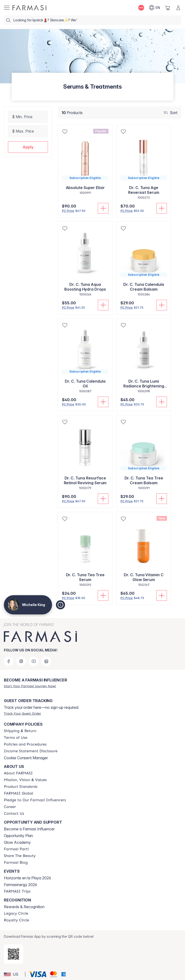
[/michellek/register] (30, 686)
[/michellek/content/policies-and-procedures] (25, 744)
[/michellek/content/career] (10, 807)
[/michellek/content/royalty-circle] (17, 920)
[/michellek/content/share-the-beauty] (20, 856)
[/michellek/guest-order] (22, 713)
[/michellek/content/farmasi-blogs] (16, 863)
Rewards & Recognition (24, 907)
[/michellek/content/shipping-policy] (20, 731)
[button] (28, 147)
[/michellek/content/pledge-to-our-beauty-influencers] (35, 800)
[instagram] (21, 661)
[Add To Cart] (103, 208)
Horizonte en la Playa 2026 (27, 878)
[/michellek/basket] (168, 8)
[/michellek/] (29, 8)
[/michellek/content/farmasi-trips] (17, 891)
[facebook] (9, 661)
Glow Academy (17, 842)
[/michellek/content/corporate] (19, 793)
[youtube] (34, 661)
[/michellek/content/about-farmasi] (18, 773)
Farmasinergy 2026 (20, 885)
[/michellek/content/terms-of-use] (16, 738)
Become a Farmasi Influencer (29, 829)
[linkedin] (46, 661)
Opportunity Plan (18, 836)
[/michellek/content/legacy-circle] (16, 913)
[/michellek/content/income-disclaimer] (31, 751)
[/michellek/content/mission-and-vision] (25, 780)
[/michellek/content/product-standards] (21, 787)
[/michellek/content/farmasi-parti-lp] (16, 849)
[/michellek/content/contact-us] (14, 814)
